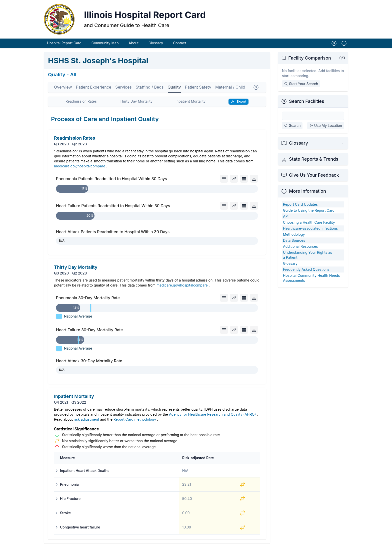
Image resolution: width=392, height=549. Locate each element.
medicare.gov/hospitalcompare (80, 168)
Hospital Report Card (64, 44)
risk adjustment (87, 421)
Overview (63, 89)
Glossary (156, 44)
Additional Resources (300, 248)
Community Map (105, 44)
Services (123, 89)
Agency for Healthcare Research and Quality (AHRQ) (213, 416)
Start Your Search (301, 85)
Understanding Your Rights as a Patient (307, 256)
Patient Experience (94, 89)
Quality (174, 89)
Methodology (294, 236)
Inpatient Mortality (190, 103)
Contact (179, 44)
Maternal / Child (230, 89)
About (133, 44)
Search (292, 127)
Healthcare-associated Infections (310, 230)
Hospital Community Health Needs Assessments (311, 279)
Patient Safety (198, 89)
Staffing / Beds (150, 89)
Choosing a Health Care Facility (309, 224)
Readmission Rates (81, 103)
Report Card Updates (300, 206)
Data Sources (294, 242)
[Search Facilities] (313, 117)
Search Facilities (307, 103)
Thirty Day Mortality (136, 103)
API (286, 218)
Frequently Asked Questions (306, 271)
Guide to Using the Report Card (309, 212)
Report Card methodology (135, 421)
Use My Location (326, 127)
